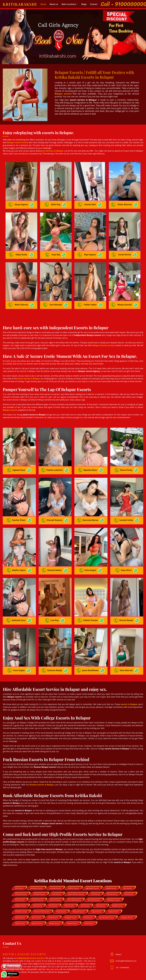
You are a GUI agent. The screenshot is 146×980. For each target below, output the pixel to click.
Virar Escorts (53, 886)
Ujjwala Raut (19, 460)
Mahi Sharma (21, 297)
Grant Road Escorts (74, 880)
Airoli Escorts (129, 874)
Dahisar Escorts (37, 904)
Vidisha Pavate (90, 603)
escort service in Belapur (29, 371)
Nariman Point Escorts (42, 892)
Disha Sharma (125, 202)
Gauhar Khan (19, 508)
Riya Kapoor (90, 250)
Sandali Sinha (126, 508)
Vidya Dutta (21, 250)
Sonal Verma (125, 250)
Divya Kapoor (21, 202)
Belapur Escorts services (104, 338)
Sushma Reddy (55, 651)
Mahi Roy (56, 202)
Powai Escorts (61, 892)
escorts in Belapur (129, 685)
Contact (94, 4)
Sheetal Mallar (54, 555)
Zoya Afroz (126, 555)
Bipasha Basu (90, 460)
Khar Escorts (128, 869)
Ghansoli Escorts (21, 874)
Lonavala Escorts (55, 869)
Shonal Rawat (126, 603)
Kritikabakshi (20, 4)
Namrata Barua (90, 508)
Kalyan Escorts (96, 892)
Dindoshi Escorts (39, 874)
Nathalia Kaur (19, 603)
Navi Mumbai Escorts (106, 898)
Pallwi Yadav (90, 297)
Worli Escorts (101, 886)
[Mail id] (113, 948)
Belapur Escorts (21, 886)
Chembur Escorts (21, 892)
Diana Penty (126, 460)
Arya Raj (56, 250)
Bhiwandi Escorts (79, 892)
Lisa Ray (55, 603)
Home (43, 4)
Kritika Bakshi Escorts (77, 976)
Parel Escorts (95, 874)
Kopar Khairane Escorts (76, 874)
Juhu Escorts (85, 886)
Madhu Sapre (19, 555)
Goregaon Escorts (127, 898)
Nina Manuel (126, 651)
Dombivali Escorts (36, 869)
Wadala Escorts (117, 886)
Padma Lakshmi (55, 460)
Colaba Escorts (113, 892)
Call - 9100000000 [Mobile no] (122, 948)
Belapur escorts (63, 94)
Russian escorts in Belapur (42, 765)
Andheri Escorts (73, 869)
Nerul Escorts (36, 898)
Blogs (84, 4)
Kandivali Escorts (37, 880)
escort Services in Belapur (52, 151)
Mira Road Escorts (94, 880)
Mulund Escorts (112, 874)
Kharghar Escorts (71, 898)
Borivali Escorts (55, 880)
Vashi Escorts (89, 904)
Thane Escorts (69, 886)
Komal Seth (90, 202)
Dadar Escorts (20, 904)
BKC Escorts (19, 869)
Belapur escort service (18, 142)
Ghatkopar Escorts (113, 880)
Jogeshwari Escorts (92, 869)
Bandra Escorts (54, 904)
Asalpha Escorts (111, 869)
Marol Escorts (20, 880)
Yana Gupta (19, 651)
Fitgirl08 (15, 957)
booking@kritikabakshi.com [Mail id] (126, 941)
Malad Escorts (20, 898)
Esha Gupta (90, 555)
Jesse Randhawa (90, 651)
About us (54, 4)
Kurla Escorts (56, 874)
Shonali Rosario (55, 508)
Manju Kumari (125, 297)
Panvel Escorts (53, 898)
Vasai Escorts (37, 886)
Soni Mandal (56, 297)
